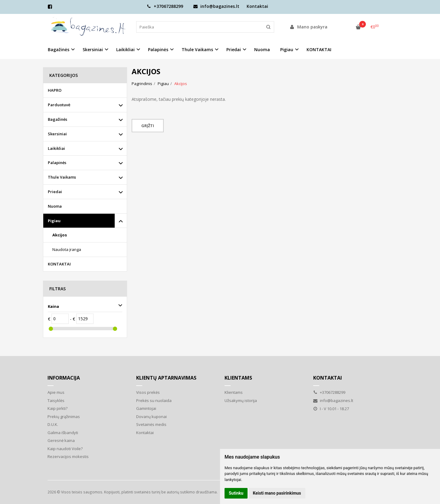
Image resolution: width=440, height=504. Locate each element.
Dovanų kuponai (151, 417)
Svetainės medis (151, 424)
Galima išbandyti (63, 433)
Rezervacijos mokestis (68, 456)
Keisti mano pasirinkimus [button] (277, 493)
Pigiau (54, 221)
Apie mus (56, 392)
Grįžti (148, 126)
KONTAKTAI (319, 49)
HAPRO (55, 90)
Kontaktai (257, 6)
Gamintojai (146, 408)
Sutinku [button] (236, 493)
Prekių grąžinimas (64, 417)
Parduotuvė (59, 105)
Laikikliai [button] (125, 49)
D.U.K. (53, 424)
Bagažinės (57, 119)
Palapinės (57, 163)
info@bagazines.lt (216, 6)
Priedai (55, 192)
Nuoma (262, 49)
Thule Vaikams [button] (197, 49)
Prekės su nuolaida (154, 400)
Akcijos (60, 235)
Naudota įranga (67, 249)
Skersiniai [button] (93, 49)
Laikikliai (56, 148)
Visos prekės (148, 392)
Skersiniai (57, 134)
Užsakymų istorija (241, 400)
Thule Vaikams (62, 177)
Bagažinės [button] (59, 49)
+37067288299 (165, 6)
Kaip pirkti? (57, 408)
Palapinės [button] (158, 49)
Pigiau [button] (287, 49)
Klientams (238, 378)
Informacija (64, 378)
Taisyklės (56, 400)
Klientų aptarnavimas (166, 378)
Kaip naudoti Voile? (65, 449)
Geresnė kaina (61, 440)
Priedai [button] (234, 49)
